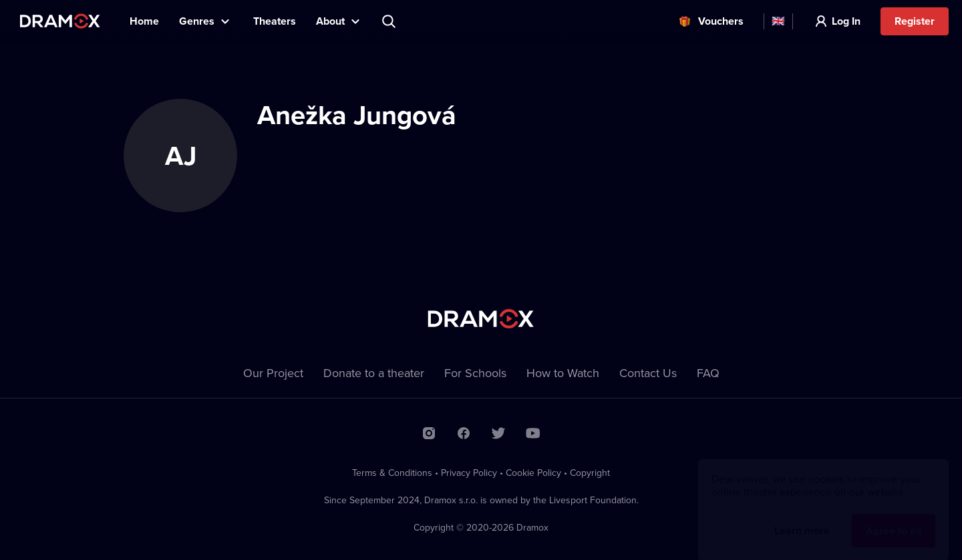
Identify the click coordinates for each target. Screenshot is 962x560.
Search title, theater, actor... (390, 21)
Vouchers (721, 21)
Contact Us (648, 373)
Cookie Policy (533, 473)
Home (144, 21)
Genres (197, 21)
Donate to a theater (374, 373)
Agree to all (894, 518)
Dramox (60, 21)
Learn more (802, 518)
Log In (846, 21)
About (330, 21)
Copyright (590, 473)
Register (915, 21)
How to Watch (563, 373)
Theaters (275, 21)
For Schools (475, 373)
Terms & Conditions (392, 473)
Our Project (273, 373)
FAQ (708, 373)
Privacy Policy (469, 473)
